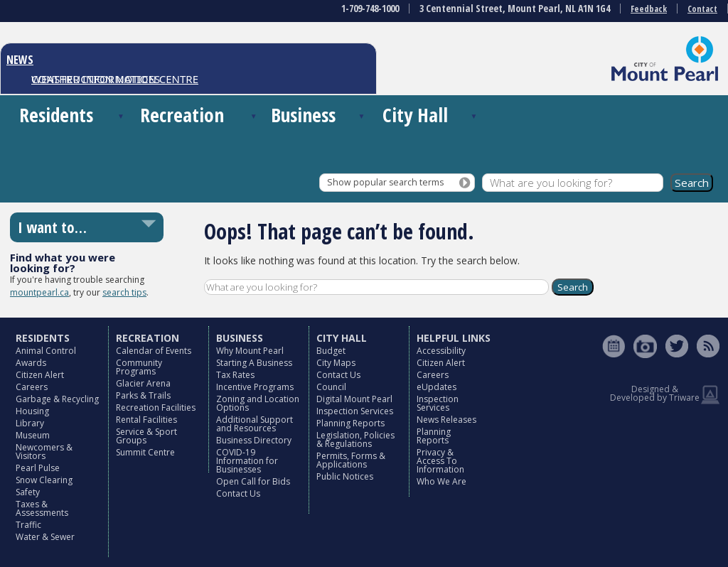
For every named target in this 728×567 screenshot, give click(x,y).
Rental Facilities (146, 420)
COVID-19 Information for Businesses (247, 461)
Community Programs (139, 367)
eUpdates (437, 387)
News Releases (446, 420)
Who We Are (441, 481)
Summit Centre (145, 452)
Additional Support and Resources (255, 424)
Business (303, 115)
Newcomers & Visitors (44, 452)
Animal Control (46, 351)
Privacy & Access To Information (440, 461)
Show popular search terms (385, 182)
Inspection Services (355, 411)
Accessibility (441, 351)
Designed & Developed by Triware (655, 393)
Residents (56, 115)
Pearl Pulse (38, 468)
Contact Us (238, 493)
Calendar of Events (154, 351)
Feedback (649, 9)
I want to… (52, 227)
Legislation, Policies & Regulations (355, 439)
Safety (28, 492)
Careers (32, 387)
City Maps (336, 363)
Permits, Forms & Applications (351, 460)
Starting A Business (254, 363)
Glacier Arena (143, 383)
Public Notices (345, 476)
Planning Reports (350, 423)
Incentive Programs (255, 387)
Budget (331, 351)
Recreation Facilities (156, 407)
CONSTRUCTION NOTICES (96, 79)
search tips (124, 292)
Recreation (182, 115)
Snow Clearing (44, 480)
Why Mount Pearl (250, 351)
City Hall (415, 115)
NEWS (20, 60)
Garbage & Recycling (57, 399)
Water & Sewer (45, 537)
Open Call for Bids (253, 481)
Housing (32, 411)
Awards (31, 363)
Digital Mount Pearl (354, 399)
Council (331, 387)
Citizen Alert (40, 375)
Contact (702, 9)
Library (30, 423)
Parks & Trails (143, 395)
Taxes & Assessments (42, 508)
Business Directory (254, 440)
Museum (33, 435)
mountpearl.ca (39, 292)
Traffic (28, 525)
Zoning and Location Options (258, 403)
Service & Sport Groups (146, 436)
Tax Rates (235, 375)
